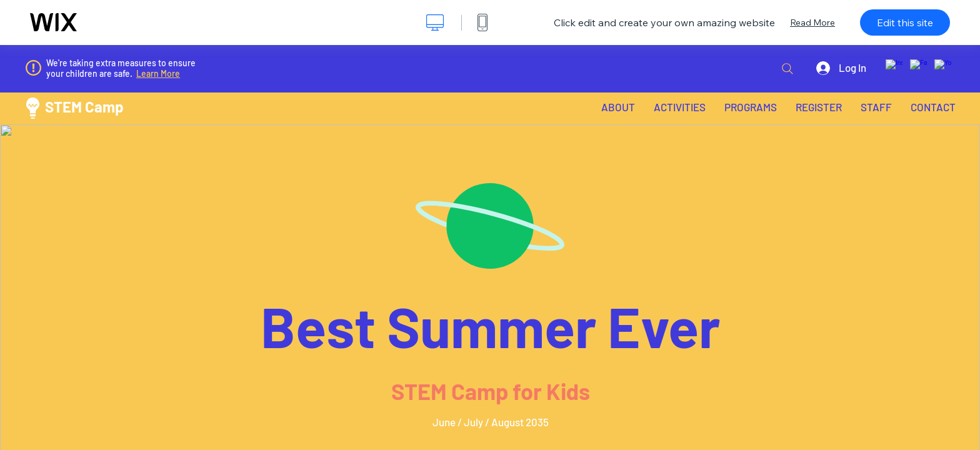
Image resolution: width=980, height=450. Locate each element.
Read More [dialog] (812, 22)
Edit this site (905, 22)
